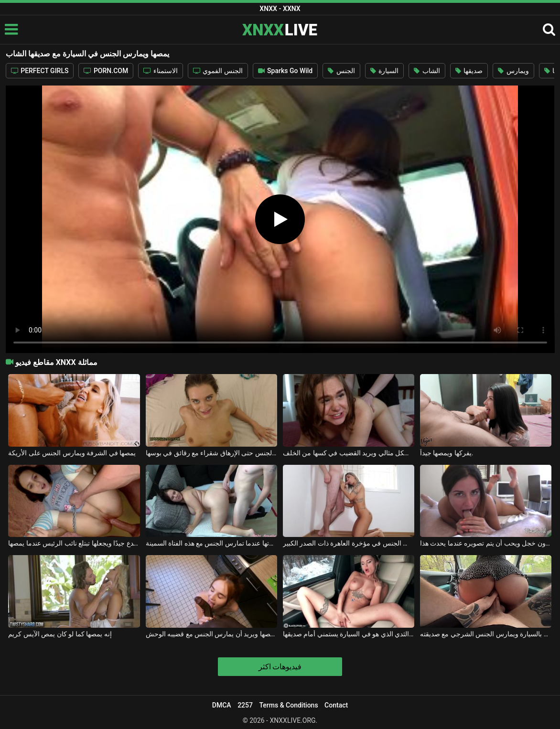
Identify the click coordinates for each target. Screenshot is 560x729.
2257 (245, 705)
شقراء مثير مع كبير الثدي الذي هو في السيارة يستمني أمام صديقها (349, 634)
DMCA (222, 705)
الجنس (341, 71)
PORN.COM (106, 71)
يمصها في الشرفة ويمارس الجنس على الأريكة (72, 453)
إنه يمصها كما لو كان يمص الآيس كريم (60, 634)
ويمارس (513, 71)
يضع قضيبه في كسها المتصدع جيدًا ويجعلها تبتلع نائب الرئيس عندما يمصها (74, 543)
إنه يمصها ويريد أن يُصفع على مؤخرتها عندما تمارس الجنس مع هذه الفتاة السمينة (212, 543)
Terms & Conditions (288, 705)
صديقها (469, 71)
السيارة (384, 71)
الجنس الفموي (218, 71)
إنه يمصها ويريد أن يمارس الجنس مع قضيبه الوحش (212, 634)
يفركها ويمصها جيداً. (447, 453)
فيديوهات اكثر (280, 667)
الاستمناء (160, 71)
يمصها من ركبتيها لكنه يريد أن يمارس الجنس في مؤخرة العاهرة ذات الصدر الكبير (349, 543)
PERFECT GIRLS (40, 71)
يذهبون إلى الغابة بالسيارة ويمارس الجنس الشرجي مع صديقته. (486, 634)
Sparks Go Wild (285, 71)
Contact (336, 705)
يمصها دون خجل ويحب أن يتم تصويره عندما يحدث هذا (486, 543)
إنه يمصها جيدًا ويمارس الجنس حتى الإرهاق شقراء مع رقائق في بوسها (212, 453)
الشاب (427, 71)
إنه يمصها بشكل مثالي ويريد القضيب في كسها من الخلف (349, 453)
